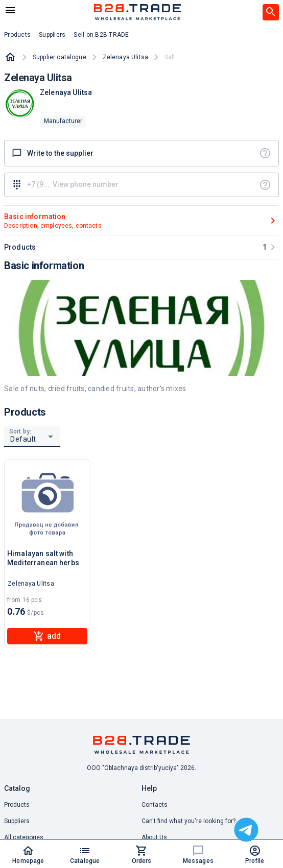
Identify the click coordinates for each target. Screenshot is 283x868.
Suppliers (17, 821)
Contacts (155, 805)
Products (17, 805)
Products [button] (17, 35)
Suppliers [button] (52, 35)
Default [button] (23, 439)
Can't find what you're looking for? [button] (188, 821)
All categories (24, 837)
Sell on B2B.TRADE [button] (101, 35)
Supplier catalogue (60, 57)
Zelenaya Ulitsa (125, 57)
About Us (154, 837)
